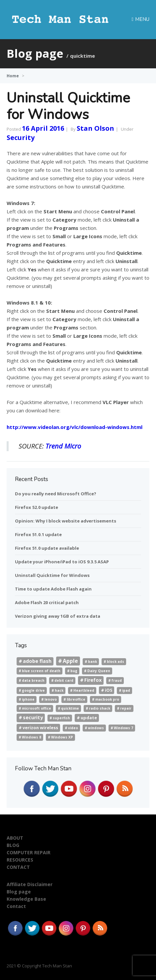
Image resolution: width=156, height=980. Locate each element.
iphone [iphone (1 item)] (28, 699)
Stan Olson (95, 128)
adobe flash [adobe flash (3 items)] (37, 661)
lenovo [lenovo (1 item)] (51, 699)
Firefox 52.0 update (37, 507)
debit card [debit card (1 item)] (64, 680)
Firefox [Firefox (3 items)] (93, 680)
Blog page (19, 892)
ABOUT (15, 838)
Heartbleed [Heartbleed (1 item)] (84, 690)
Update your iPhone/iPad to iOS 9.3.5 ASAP (62, 562)
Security (21, 138)
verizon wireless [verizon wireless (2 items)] (40, 728)
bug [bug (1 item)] (74, 671)
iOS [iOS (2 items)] (109, 690)
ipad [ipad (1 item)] (126, 690)
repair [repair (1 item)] (126, 708)
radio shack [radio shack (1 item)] (100, 708)
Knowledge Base (26, 899)
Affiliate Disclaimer (30, 884)
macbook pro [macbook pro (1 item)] (107, 699)
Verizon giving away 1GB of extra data (58, 616)
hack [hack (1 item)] (59, 690)
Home (13, 76)
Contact (16, 906)
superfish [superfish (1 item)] (61, 718)
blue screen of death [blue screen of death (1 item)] (41, 671)
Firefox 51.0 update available (47, 548)
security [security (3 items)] (33, 717)
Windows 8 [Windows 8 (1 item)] (32, 737)
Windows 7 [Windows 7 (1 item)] (123, 728)
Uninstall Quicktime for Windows (68, 106)
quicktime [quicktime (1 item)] (70, 708)
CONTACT (18, 867)
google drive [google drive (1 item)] (33, 690)
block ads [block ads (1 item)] (116, 662)
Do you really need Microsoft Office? (56, 494)
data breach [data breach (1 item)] (33, 680)
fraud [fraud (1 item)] (117, 680)
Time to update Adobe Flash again (53, 589)
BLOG (13, 845)
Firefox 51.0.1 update (38, 534)
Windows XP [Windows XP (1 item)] (62, 737)
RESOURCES (20, 860)
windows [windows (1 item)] (96, 728)
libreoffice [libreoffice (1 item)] (76, 699)
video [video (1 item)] (73, 728)
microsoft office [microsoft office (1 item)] (37, 708)
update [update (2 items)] (89, 718)
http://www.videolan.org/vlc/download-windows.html (75, 427)
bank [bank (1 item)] (92, 662)
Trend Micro (63, 446)
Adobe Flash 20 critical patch (47, 602)
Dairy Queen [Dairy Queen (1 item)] (99, 671)
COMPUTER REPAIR (29, 852)
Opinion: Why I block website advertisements (66, 521)
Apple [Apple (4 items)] (70, 661)
